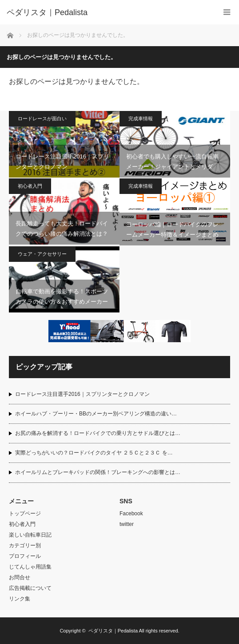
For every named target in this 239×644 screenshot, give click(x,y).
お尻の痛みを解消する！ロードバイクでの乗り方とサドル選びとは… (98, 433)
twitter (127, 524)
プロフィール (25, 556)
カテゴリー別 (25, 545)
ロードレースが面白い (42, 119)
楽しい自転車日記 (30, 535)
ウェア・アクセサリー (42, 254)
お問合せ (20, 577)
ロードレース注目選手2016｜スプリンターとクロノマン (82, 394)
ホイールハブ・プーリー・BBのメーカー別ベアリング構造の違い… (96, 414)
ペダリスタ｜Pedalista (113, 631)
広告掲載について (30, 588)
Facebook (131, 514)
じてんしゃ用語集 (30, 567)
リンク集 (20, 599)
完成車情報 (141, 119)
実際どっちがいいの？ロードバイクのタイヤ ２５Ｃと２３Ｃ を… (94, 453)
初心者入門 (30, 186)
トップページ (25, 514)
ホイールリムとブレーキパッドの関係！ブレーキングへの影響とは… (98, 472)
